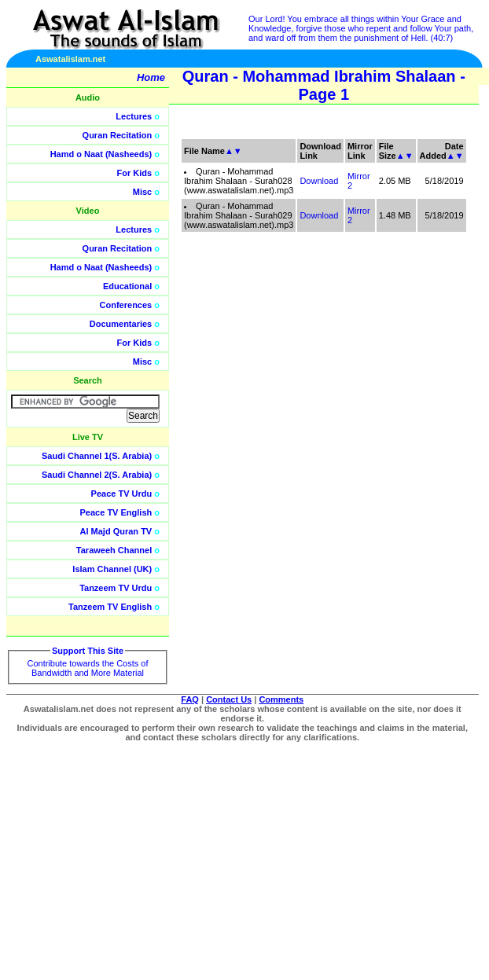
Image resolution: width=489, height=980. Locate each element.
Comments (281, 699)
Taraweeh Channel (114, 550)
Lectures (134, 116)
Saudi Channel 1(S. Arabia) (97, 456)
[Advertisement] (414, 354)
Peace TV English (116, 512)
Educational (127, 286)
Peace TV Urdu (122, 494)
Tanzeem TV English (110, 607)
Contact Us (229, 699)
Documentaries (121, 324)
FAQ (190, 699)
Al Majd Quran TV (116, 531)
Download (319, 181)
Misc (142, 192)
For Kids (135, 173)
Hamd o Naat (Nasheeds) (101, 154)
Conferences (126, 305)
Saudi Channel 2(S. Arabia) (97, 475)
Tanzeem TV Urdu (116, 588)
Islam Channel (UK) (112, 569)
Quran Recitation (118, 135)
